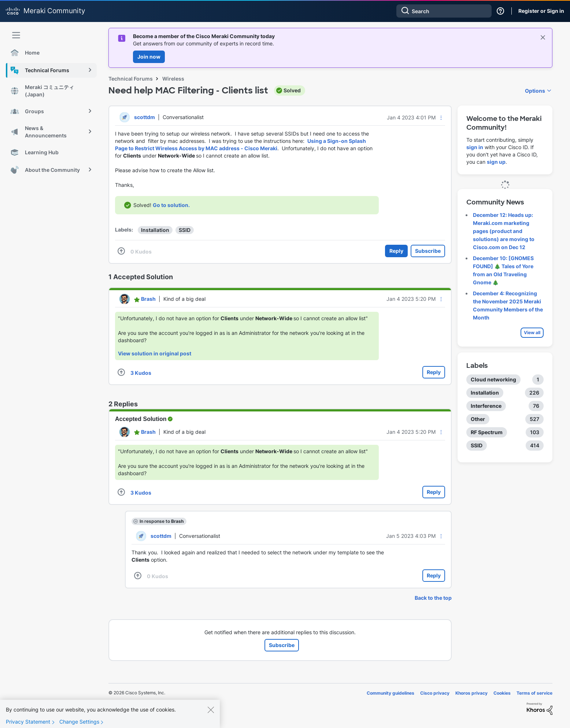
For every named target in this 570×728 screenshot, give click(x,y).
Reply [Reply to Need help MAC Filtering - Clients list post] (396, 251)
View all (532, 332)
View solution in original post (155, 353)
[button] (441, 118)
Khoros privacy (471, 693)
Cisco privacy (435, 693)
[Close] (211, 716)
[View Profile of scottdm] (145, 117)
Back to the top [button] (433, 598)
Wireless (173, 79)
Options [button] (535, 91)
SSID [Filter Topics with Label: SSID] (477, 445)
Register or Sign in (541, 11)
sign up (496, 162)
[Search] (444, 11)
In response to (162, 521)
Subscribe (428, 251)
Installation (155, 230)
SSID (185, 230)
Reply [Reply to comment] (434, 372)
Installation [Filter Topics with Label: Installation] (485, 393)
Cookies (502, 693)
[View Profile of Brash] (148, 299)
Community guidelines (391, 693)
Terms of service (534, 693)
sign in (475, 147)
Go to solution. (171, 205)
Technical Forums (131, 79)
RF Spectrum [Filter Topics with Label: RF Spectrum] (487, 432)
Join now (149, 57)
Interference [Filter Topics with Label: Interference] (486, 406)
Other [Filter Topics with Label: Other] (478, 419)
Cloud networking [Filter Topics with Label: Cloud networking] (493, 379)
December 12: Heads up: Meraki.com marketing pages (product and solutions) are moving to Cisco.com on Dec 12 (504, 231)
